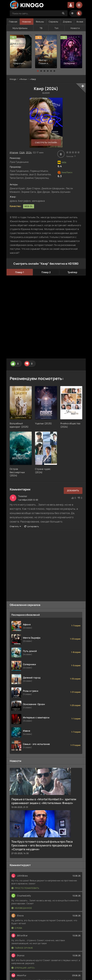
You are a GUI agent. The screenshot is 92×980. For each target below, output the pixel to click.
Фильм (24, 79)
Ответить (15, 526)
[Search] (63, 13)
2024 (51, 88)
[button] (38, 71)
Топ (56, 28)
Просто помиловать (25, 888)
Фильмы (40, 22)
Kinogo (13, 79)
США (22, 152)
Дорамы (67, 22)
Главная (13, 22)
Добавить (73, 490)
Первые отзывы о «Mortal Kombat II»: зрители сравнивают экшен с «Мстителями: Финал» (44, 801)
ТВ (41, 28)
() (25, 427)
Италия (14, 152)
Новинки (27, 22)
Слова (17, 928)
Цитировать (32, 526)
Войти (71, 5)
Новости (75, 28)
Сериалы (53, 22)
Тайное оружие (22, 948)
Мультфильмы (20, 28)
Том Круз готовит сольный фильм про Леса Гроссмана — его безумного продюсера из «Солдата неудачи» (42, 845)
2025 (25, 427)
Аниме (80, 22)
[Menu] (79, 5)
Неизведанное (22, 908)
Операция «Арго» (23, 968)
